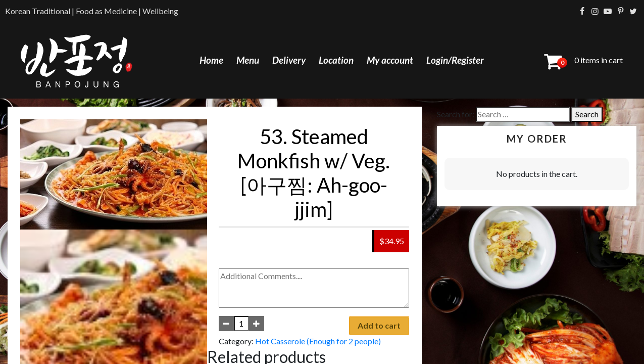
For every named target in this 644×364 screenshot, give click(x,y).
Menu (248, 60)
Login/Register (455, 60)
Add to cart (379, 325)
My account (390, 60)
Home (211, 60)
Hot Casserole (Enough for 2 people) (318, 341)
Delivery (289, 60)
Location (336, 60)
